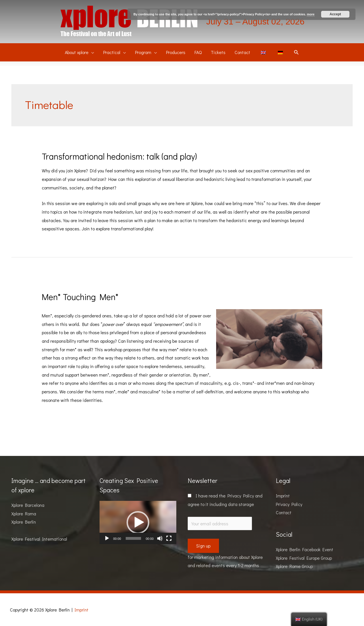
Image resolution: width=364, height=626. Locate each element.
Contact (284, 512)
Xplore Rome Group (294, 566)
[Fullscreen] (169, 538)
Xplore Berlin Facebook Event (305, 549)
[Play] (107, 538)
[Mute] (160, 538)
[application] (138, 522)
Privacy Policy (241, 496)
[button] (138, 522)
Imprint (283, 496)
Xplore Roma (24, 514)
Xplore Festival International (39, 539)
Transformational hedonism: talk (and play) (119, 156)
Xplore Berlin (24, 522)
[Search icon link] (296, 52)
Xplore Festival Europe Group (304, 558)
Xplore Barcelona (28, 505)
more (311, 14)
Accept (335, 14)
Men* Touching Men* (80, 297)
